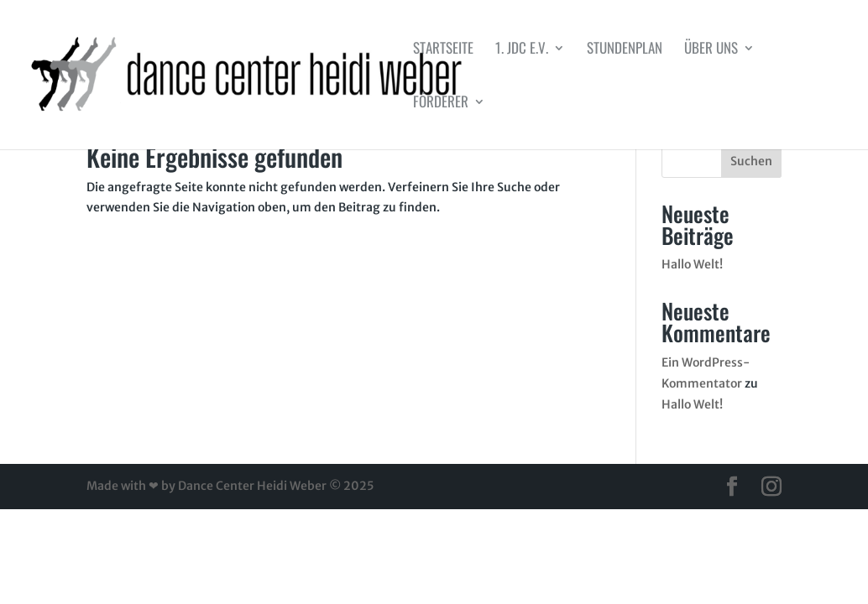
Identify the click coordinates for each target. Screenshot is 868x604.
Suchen (751, 161)
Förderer (441, 104)
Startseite (443, 50)
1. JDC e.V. (522, 50)
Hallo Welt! (692, 264)
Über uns (711, 50)
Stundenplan (625, 50)
